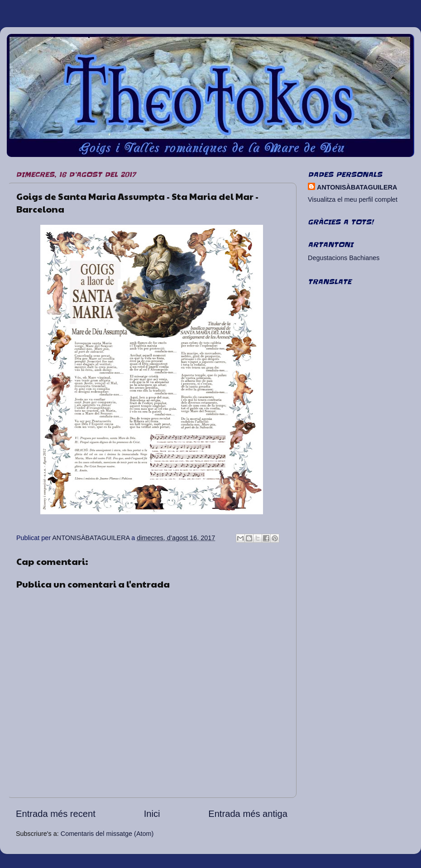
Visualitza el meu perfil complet (353, 199)
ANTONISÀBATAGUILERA (357, 187)
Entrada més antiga (248, 814)
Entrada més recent (56, 814)
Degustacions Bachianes (344, 258)
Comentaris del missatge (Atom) (107, 834)
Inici (152, 814)
